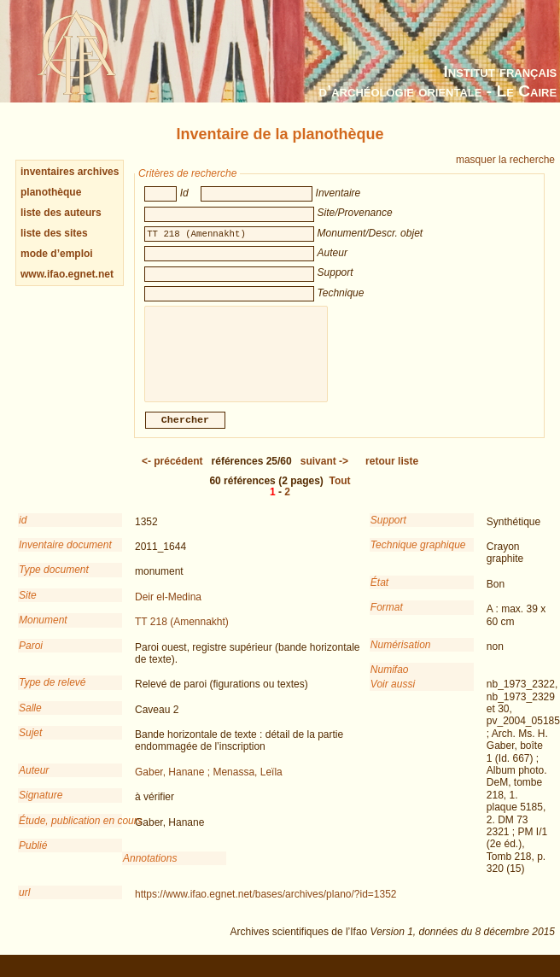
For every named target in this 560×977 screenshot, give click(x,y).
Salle (30, 720)
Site (28, 607)
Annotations (150, 870)
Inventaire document (65, 557)
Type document (54, 582)
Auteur (34, 782)
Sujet (30, 745)
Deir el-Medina (168, 609)
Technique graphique (418, 557)
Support (388, 532)
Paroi (31, 658)
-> (324, 473)
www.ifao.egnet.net (67, 274)
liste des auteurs (61, 213)
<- (172, 473)
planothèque (51, 192)
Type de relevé (52, 694)
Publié (33, 857)
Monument (43, 632)
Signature (41, 807)
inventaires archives (70, 172)
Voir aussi (393, 696)
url (24, 904)
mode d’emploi (57, 254)
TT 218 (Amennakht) (182, 634)
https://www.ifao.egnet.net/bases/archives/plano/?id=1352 (266, 906)
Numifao (390, 682)
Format (387, 619)
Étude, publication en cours (70, 833)
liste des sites (54, 233)
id (23, 532)
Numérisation (401, 657)
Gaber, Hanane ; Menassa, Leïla (209, 784)
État (379, 594)
